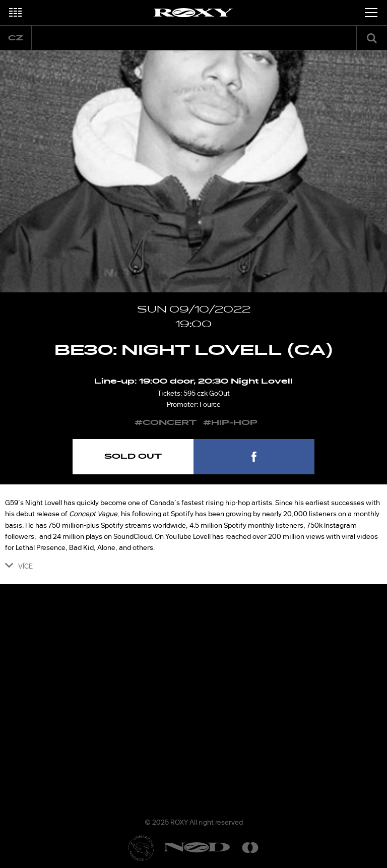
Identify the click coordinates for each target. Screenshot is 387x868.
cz (16, 38)
